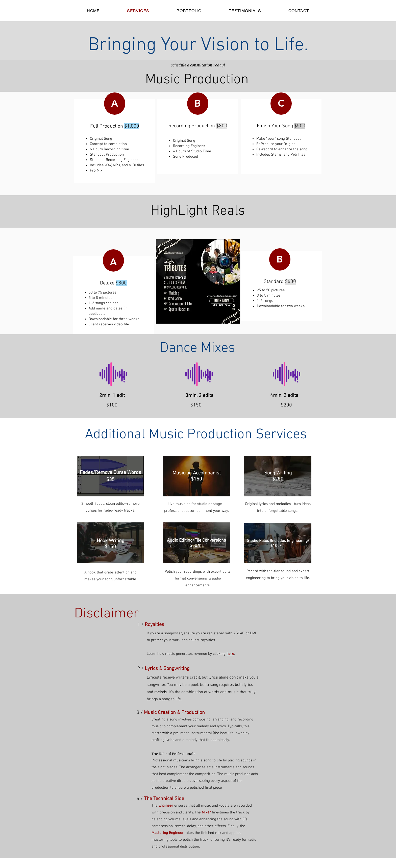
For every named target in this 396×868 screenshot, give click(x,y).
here (230, 654)
